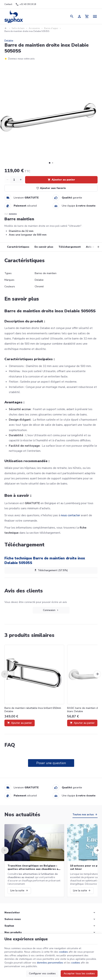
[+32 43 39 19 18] (26, 4)
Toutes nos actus (83, 815)
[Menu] (95, 16)
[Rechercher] (72, 16)
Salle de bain (18, 28)
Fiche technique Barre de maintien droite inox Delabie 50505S (45, 560)
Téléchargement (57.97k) (51, 570)
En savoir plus (44, 247)
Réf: (6, 214)
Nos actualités (22, 815)
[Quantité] (14, 180)
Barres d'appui (51, 28)
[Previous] (5, 674)
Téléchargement (70, 247)
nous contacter (70, 515)
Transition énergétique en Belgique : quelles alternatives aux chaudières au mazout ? (34, 867)
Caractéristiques (18, 247)
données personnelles (50, 963)
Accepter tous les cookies (79, 973)
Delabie (9, 41)
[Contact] (8, 4)
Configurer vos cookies (42, 973)
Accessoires (34, 28)
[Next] (94, 247)
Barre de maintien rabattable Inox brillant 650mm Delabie (33, 710)
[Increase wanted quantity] (21, 180)
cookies (63, 952)
